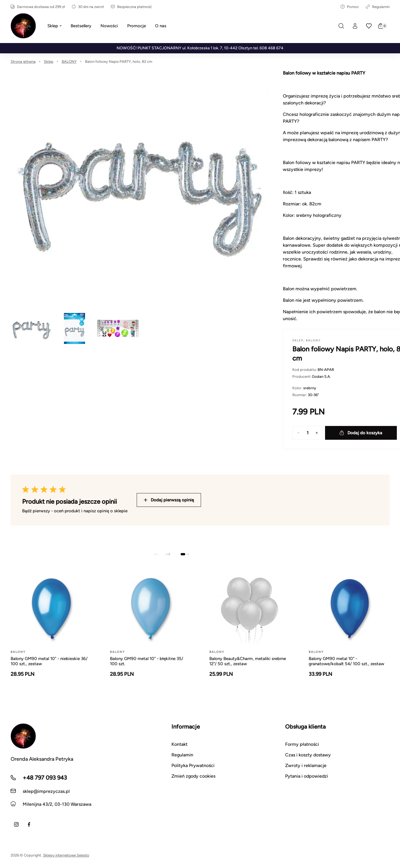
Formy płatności (302, 744)
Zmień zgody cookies (193, 776)
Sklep (49, 62)
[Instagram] (16, 824)
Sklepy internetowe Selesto (66, 855)
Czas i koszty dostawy (308, 755)
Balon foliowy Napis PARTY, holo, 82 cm (119, 62)
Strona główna (23, 62)
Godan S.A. (321, 376)
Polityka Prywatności (193, 765)
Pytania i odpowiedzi (307, 776)
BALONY (69, 62)
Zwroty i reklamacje (306, 765)
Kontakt (179, 744)
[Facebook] (29, 824)
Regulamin (378, 7)
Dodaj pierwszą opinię (169, 500)
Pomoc (350, 7)
